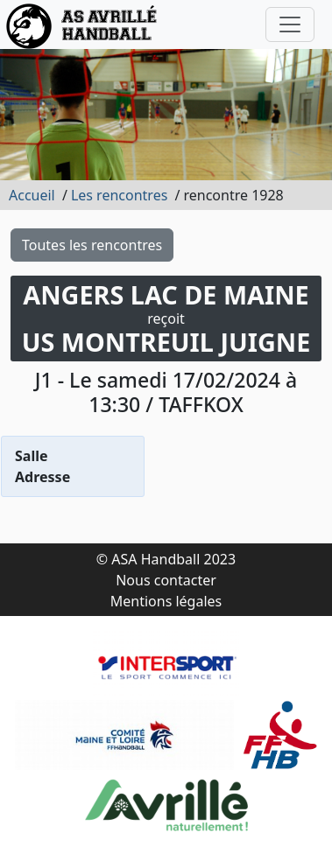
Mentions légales (166, 601)
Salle (32, 456)
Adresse (42, 477)
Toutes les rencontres (92, 245)
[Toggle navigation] (290, 24)
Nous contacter (166, 580)
